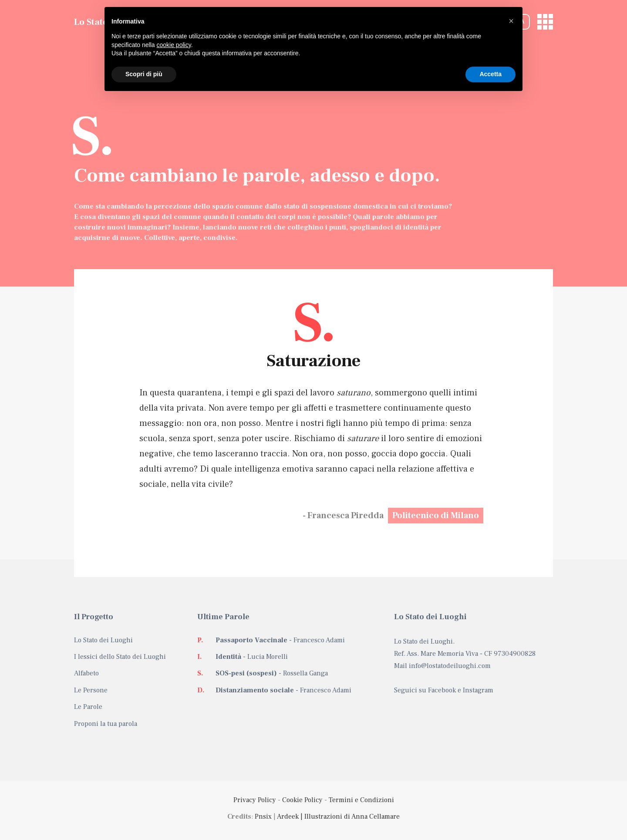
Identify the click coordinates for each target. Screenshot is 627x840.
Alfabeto (86, 673)
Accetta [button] (490, 74)
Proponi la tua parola (106, 724)
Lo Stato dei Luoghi (103, 640)
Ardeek (288, 816)
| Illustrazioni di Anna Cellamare (349, 816)
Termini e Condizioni (361, 800)
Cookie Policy (302, 800)
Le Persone (91, 690)
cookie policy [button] (174, 45)
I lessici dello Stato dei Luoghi (120, 657)
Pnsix (263, 816)
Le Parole (88, 707)
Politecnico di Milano (436, 516)
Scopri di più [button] (144, 74)
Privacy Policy (255, 800)
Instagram (478, 690)
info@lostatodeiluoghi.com (450, 666)
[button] (511, 21)
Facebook (442, 690)
